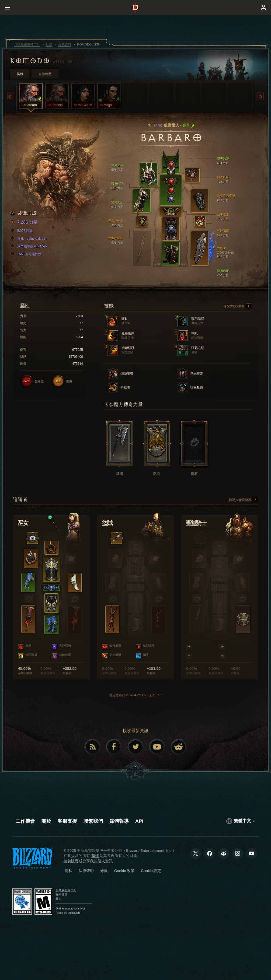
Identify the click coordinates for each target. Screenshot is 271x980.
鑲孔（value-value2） (30, 239)
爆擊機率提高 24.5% (29, 246)
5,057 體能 (22, 231)
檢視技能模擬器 (237, 306)
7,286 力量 (25, 223)
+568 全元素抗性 (27, 254)
